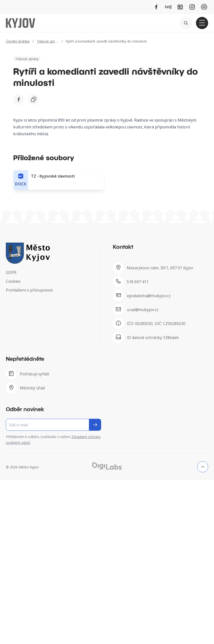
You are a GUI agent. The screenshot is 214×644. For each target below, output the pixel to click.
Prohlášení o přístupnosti (29, 290)
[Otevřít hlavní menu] (202, 23)
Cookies (13, 281)
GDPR (11, 272)
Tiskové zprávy (48, 41)
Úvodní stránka (18, 41)
